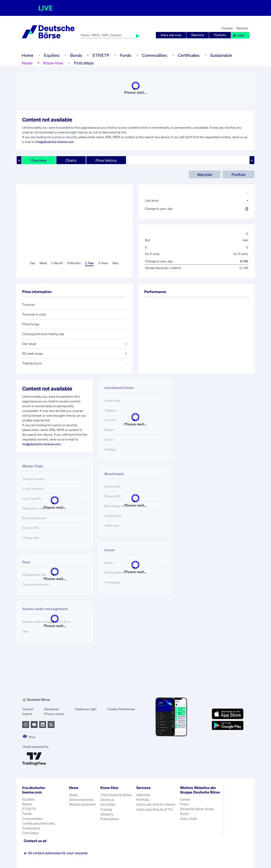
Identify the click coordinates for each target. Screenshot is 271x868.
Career (185, 799)
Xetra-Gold (188, 819)
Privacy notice (54, 714)
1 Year (89, 263)
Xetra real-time (171, 35)
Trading (106, 809)
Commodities (155, 55)
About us (107, 800)
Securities (108, 804)
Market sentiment (82, 804)
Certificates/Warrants (39, 823)
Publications (110, 819)
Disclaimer (51, 709)
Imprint (27, 714)
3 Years (103, 263)
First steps (84, 63)
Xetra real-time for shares (156, 804)
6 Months (74, 263)
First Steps (30, 833)
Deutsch (242, 28)
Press (184, 804)
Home (28, 55)
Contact (227, 28)
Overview (39, 160)
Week (43, 263)
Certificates (189, 55)
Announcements (81, 800)
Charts (71, 160)
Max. (116, 263)
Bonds (76, 55)
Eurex (184, 814)
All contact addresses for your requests (56, 853)
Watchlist (198, 35)
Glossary (107, 814)
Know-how (53, 63)
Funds (126, 55)
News (27, 63)
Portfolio (220, 35)
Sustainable (221, 55)
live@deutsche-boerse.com (55, 142)
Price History (106, 160)
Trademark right (86, 709)
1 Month (57, 263)
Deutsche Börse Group (197, 809)
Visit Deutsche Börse (116, 795)
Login (239, 35)
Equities (52, 55)
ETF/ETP (101, 55)
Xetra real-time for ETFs (155, 809)
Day (33, 263)
